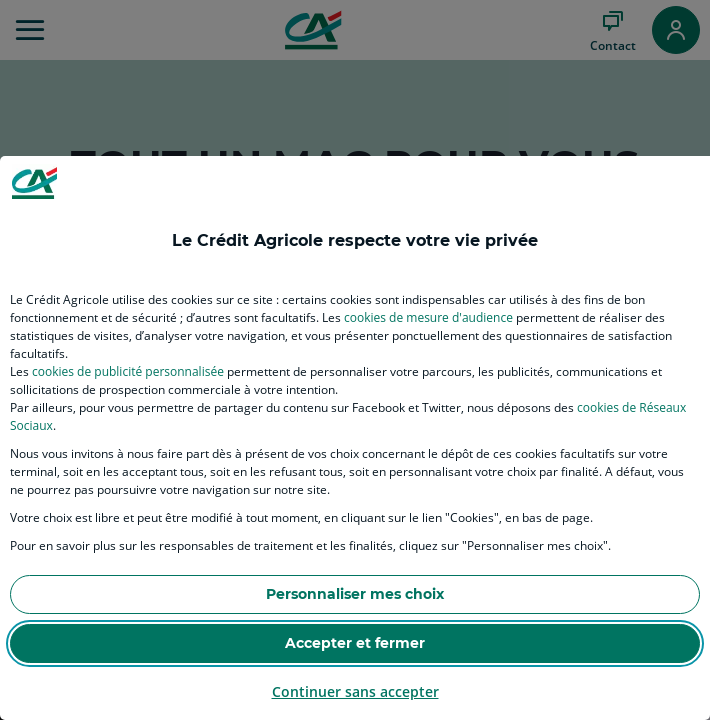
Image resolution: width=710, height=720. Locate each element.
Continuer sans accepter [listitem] (355, 691)
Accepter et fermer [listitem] (355, 643)
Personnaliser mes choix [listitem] (355, 594)
